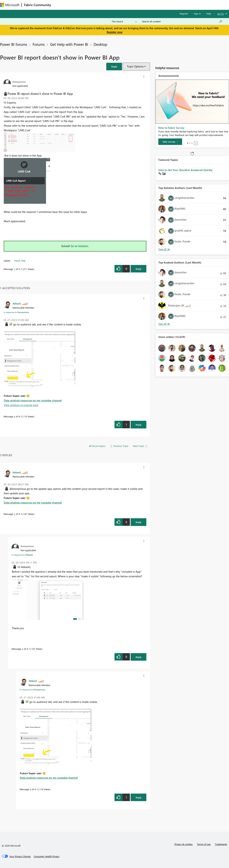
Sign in (197, 14)
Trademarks (221, 844)
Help (209, 14)
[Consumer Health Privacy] (47, 856)
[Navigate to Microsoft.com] (10, 5)
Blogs (121, 5)
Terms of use (204, 844)
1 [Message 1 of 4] (14, 269)
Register (184, 14)
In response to (16, 312)
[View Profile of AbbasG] (17, 303)
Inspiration (75, 5)
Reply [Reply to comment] (139, 425)
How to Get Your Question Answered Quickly (185, 170)
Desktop (100, 44)
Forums (59, 5)
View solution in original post (21, 405)
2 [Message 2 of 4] (14, 514)
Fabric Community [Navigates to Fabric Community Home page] (37, 5)
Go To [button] (221, 14)
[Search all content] (182, 21)
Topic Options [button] (135, 66)
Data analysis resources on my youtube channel (33, 400)
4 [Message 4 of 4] (14, 416)
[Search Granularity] (124, 21)
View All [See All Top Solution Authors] (164, 249)
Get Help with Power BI (69, 44)
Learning (135, 5)
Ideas (90, 5)
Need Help (20, 261)
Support (150, 5)
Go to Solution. (80, 246)
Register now (114, 32)
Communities (105, 5)
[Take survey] (170, 142)
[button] (114, 66)
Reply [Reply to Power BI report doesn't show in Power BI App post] (139, 269)
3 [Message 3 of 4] (22, 649)
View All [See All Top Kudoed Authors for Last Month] (164, 324)
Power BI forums (14, 44)
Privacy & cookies (184, 844)
